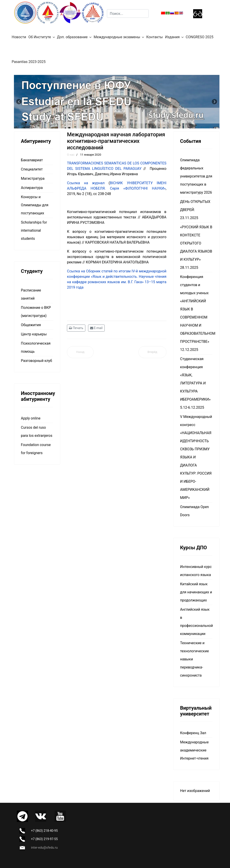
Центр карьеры (34, 334)
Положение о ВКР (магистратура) (36, 312)
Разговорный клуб (36, 361)
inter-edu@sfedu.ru (44, 848)
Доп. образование (72, 37)
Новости (19, 37)
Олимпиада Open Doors (195, 511)
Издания (172, 37)
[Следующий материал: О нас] (152, 352)
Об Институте (40, 37)
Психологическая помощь (36, 347)
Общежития (31, 325)
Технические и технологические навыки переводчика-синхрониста (195, 659)
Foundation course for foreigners (36, 449)
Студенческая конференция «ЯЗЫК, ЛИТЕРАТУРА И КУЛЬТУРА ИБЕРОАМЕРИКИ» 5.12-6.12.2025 (195, 383)
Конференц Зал (193, 733)
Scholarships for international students (34, 230)
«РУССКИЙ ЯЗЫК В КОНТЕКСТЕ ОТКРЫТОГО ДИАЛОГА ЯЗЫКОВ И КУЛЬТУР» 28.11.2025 (196, 247)
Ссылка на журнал (86, 183)
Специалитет (32, 169)
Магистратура (33, 178)
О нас (71, 155)
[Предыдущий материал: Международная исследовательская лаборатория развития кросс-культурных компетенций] (80, 352)
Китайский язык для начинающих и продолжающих (196, 592)
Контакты (154, 37)
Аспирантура (32, 188)
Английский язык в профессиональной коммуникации (196, 622)
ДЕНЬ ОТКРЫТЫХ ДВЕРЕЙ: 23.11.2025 (195, 210)
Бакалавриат (32, 160)
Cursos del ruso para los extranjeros (37, 432)
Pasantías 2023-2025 (29, 62)
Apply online (31, 418)
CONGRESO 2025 (200, 37)
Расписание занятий (31, 294)
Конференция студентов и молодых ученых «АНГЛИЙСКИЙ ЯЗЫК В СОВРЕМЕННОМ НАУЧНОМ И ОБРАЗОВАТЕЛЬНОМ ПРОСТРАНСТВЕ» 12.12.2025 (196, 313)
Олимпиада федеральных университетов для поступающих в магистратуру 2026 (196, 176)
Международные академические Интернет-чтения (194, 750)
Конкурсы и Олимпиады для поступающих (35, 205)
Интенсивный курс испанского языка (196, 571)
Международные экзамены (117, 37)
